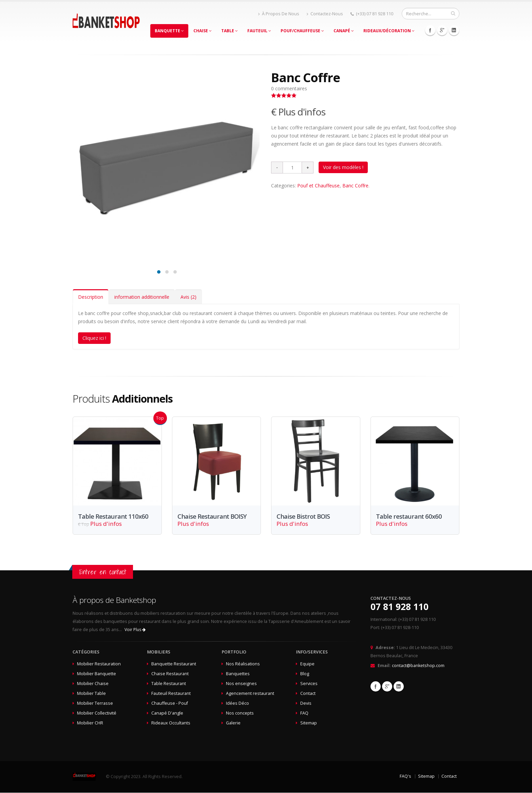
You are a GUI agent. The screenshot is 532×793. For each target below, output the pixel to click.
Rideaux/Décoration (389, 31)
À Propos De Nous (279, 14)
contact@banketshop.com (418, 666)
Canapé (344, 31)
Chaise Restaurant (170, 674)
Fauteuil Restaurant (171, 694)
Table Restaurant (169, 684)
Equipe (307, 664)
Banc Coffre (355, 186)
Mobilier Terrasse (95, 704)
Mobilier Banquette (97, 674)
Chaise (203, 31)
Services (309, 684)
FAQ (304, 713)
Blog (305, 674)
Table (230, 31)
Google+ (442, 30)
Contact (308, 694)
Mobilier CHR (90, 723)
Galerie (233, 723)
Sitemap (309, 723)
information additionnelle (142, 297)
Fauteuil (259, 31)
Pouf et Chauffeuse (318, 186)
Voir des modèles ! (343, 167)
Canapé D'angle (167, 713)
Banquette (169, 31)
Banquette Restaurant (174, 664)
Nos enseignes (241, 684)
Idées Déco (237, 704)
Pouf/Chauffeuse (302, 31)
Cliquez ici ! (94, 338)
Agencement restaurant (250, 694)
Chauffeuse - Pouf (170, 704)
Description (91, 297)
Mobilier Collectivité (97, 713)
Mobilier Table (91, 694)
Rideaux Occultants (171, 723)
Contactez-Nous (325, 14)
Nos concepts (240, 713)
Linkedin (454, 30)
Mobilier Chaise (93, 684)
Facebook (430, 30)
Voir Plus (135, 630)
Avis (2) (188, 297)
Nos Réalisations (243, 664)
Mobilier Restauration (99, 664)
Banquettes (238, 674)
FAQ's (405, 777)
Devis (306, 704)
